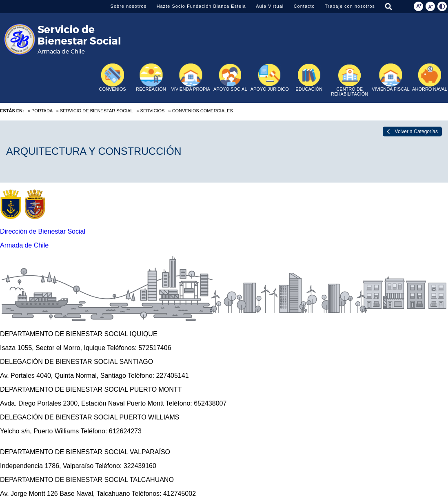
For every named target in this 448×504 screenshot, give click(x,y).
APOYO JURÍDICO (270, 77)
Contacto (304, 6)
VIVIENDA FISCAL (390, 77)
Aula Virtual (270, 6)
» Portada (40, 111)
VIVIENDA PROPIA (190, 77)
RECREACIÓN (151, 77)
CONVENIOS (113, 77)
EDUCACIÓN (309, 77)
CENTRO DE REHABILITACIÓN (349, 80)
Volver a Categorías (416, 132)
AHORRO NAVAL (430, 77)
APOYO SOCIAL (230, 77)
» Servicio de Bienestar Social (94, 111)
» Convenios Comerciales (200, 111)
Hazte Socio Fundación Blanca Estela (201, 6)
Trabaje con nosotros (350, 6)
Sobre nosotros (129, 6)
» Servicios (150, 111)
